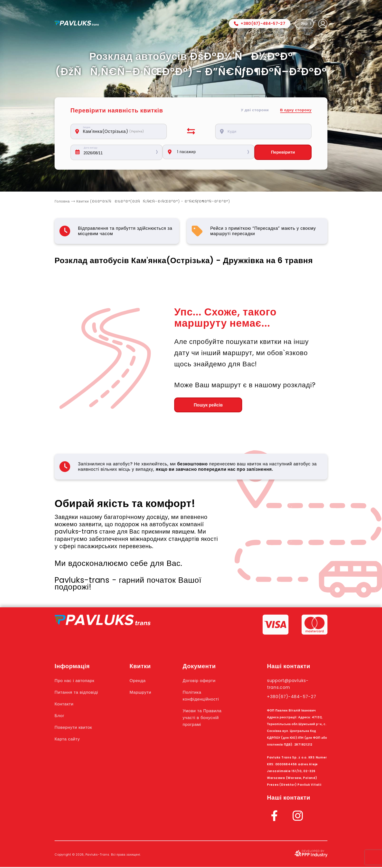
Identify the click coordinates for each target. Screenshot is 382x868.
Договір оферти (205, 681)
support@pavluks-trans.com (291, 685)
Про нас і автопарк (77, 681)
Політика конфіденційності (207, 696)
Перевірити (283, 152)
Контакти (65, 705)
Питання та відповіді (79, 693)
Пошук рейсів (201, 406)
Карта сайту (69, 740)
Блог (60, 716)
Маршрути (145, 693)
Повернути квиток (76, 728)
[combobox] (121, 131)
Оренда (142, 681)
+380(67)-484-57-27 (260, 23)
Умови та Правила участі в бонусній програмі (208, 718)
